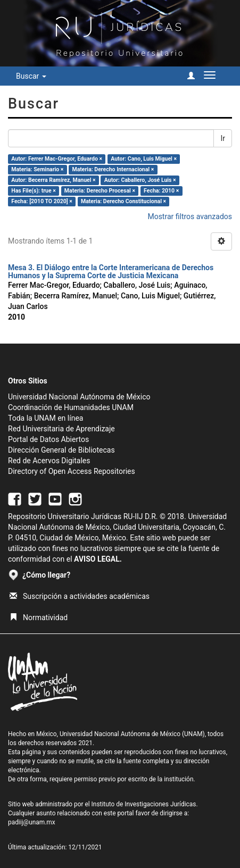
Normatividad (39, 617)
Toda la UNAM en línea (45, 418)
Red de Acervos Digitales (49, 461)
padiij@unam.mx (32, 822)
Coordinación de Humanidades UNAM (71, 407)
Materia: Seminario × (37, 169)
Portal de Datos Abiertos (48, 439)
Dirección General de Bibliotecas (61, 450)
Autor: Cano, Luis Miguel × (144, 159)
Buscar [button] (31, 76)
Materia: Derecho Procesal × (100, 191)
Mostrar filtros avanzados (190, 216)
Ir (223, 138)
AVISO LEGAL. (98, 559)
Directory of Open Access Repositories (72, 471)
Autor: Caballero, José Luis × (140, 180)
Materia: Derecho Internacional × (113, 169)
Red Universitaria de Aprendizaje (61, 429)
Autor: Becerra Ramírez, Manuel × (53, 180)
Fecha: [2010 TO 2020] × (42, 201)
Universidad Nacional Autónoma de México (79, 397)
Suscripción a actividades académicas (80, 596)
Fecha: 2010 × (161, 191)
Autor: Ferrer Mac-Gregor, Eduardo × (57, 159)
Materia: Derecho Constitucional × (123, 201)
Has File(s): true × (33, 191)
